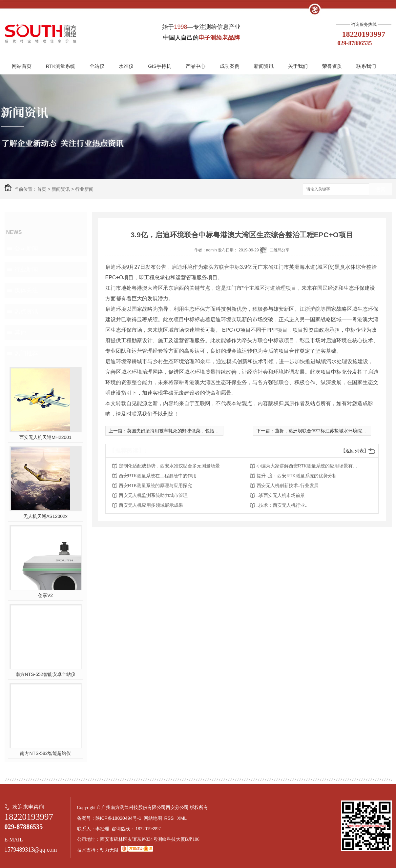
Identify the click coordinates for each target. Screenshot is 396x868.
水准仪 (126, 66)
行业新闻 (84, 189)
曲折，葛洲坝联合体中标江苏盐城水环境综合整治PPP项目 (334, 431)
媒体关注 (26, 290)
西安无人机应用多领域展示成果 (151, 505)
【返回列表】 (355, 451)
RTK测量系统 (61, 66)
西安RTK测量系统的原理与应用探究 (156, 485)
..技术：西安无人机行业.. (282, 505)
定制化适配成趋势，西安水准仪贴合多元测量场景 (169, 466)
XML (182, 818)
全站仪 (97, 66)
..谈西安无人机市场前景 (281, 495)
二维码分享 (280, 250)
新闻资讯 (264, 66)
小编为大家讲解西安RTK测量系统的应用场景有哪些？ (309, 466)
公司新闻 (26, 248)
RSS (170, 818)
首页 (42, 189)
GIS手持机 (160, 66)
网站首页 (22, 66)
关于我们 (298, 66)
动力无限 (109, 850)
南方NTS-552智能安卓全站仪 (45, 674)
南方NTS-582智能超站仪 (45, 753)
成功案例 (230, 66)
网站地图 (153, 818)
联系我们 (366, 66)
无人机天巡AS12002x (45, 516)
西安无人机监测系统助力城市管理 (153, 495)
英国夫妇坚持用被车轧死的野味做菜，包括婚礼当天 (180, 431)
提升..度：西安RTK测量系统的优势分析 (297, 476)
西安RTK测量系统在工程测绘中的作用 (158, 476)
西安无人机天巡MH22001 (45, 437)
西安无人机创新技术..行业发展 (288, 485)
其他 (20, 332)
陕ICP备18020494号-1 (118, 818)
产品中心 (196, 66)
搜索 (380, 190)
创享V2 (45, 595)
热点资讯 (26, 311)
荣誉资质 (332, 66)
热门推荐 (26, 353)
